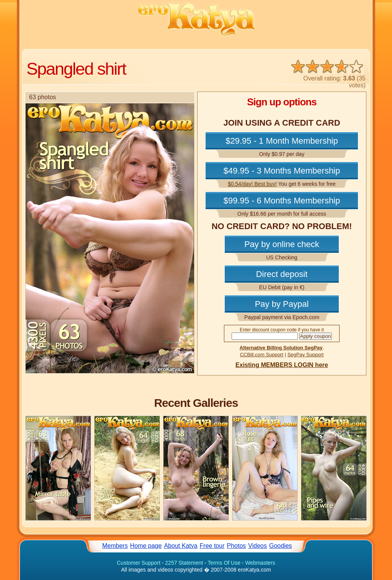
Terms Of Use (224, 563)
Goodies (281, 546)
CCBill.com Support (262, 355)
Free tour (212, 546)
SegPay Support (306, 355)
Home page (146, 546)
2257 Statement (184, 563)
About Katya (180, 546)
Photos (237, 546)
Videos (257, 546)
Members (115, 546)
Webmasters (260, 563)
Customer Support (139, 563)
